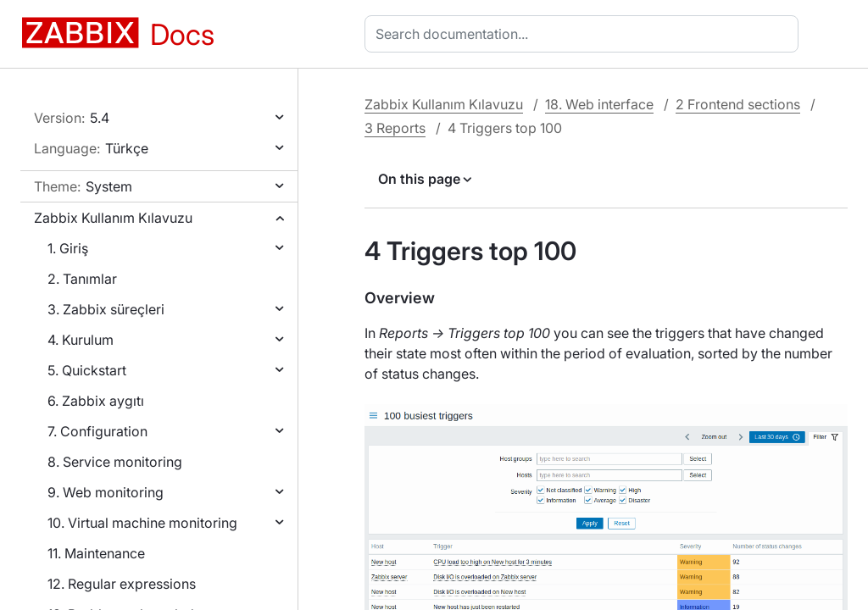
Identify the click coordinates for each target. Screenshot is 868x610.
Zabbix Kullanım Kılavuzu (113, 218)
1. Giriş (68, 248)
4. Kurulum (81, 340)
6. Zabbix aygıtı (96, 401)
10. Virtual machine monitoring (142, 523)
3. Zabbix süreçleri (106, 309)
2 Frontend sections (738, 104)
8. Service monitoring (115, 462)
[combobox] (585, 34)
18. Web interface (599, 104)
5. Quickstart (87, 370)
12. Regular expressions (122, 584)
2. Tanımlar (82, 279)
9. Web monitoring (106, 492)
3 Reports (395, 128)
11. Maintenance (96, 553)
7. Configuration (97, 431)
